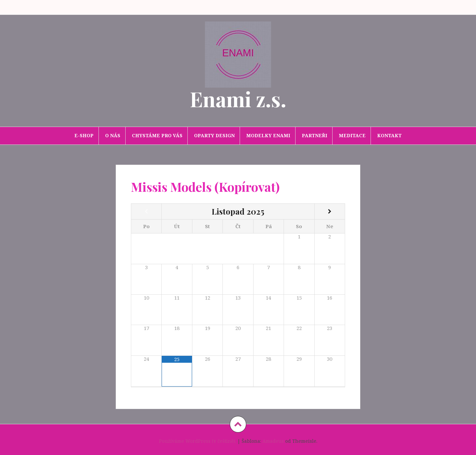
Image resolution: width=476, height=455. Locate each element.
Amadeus (273, 441)
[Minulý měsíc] (146, 211)
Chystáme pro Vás (157, 135)
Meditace (352, 135)
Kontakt (389, 135)
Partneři (315, 135)
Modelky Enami (268, 135)
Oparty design (214, 135)
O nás (113, 135)
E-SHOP (84, 135)
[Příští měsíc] (330, 211)
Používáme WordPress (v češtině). (198, 441)
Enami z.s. (238, 99)
